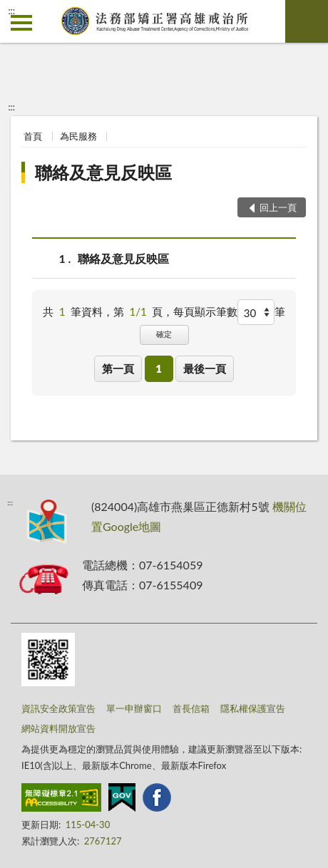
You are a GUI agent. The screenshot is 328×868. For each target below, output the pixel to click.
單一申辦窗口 (134, 708)
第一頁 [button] (118, 368)
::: (11, 11)
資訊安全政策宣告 (58, 708)
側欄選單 (21, 23)
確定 (164, 334)
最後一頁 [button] (205, 368)
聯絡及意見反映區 (103, 172)
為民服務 (78, 136)
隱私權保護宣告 (253, 708)
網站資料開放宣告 (58, 728)
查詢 (307, 21)
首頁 (33, 136)
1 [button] (159, 368)
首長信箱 (191, 708)
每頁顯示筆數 (205, 311)
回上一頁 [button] (278, 207)
